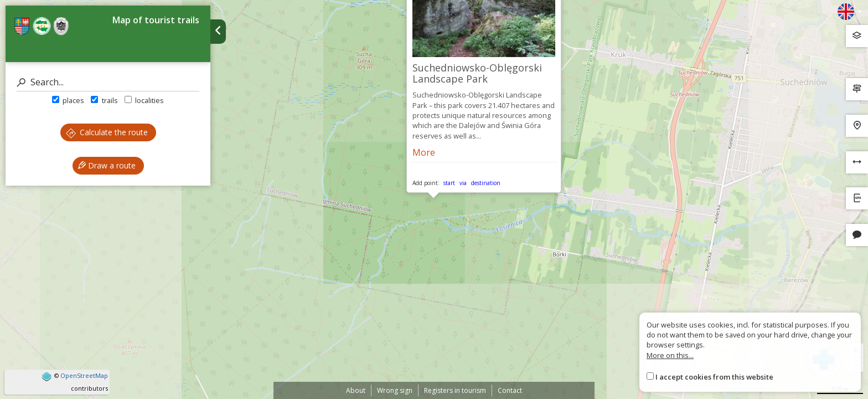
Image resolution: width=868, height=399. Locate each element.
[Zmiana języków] (850, 12)
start (449, 183)
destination (486, 183)
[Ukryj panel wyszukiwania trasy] (218, 32)
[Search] (108, 82)
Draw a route (107, 165)
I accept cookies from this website (714, 377)
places (68, 100)
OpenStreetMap (84, 375)
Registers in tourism (455, 390)
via (463, 183)
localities (144, 100)
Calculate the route (107, 132)
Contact (510, 390)
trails (104, 100)
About (356, 390)
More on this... (670, 355)
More (424, 152)
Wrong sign (395, 390)
